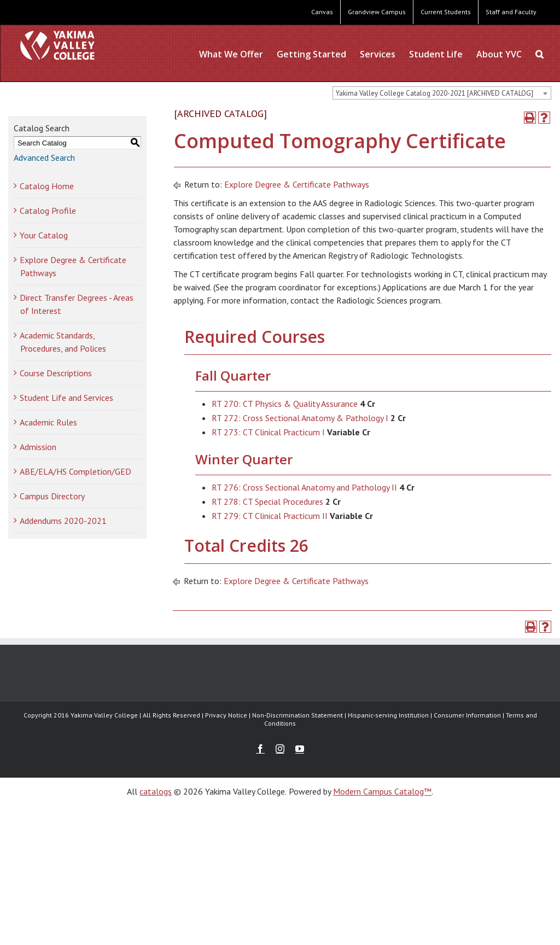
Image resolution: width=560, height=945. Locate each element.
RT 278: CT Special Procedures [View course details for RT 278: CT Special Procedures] (267, 501)
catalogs (156, 791)
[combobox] (442, 93)
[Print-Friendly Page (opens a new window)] (530, 118)
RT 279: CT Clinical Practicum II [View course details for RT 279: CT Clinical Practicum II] (270, 516)
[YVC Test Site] (57, 45)
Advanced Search (44, 157)
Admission (38, 447)
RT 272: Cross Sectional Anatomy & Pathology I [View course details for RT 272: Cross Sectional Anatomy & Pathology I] (300, 418)
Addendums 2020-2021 (63, 521)
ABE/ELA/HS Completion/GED (75, 471)
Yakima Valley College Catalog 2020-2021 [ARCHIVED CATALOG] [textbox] (434, 93)
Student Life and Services (66, 398)
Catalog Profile (48, 211)
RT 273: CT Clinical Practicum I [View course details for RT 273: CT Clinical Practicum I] (268, 432)
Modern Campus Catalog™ (382, 791)
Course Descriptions (56, 373)
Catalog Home (47, 186)
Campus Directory (52, 496)
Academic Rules (48, 422)
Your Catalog (44, 235)
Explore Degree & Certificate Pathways (297, 184)
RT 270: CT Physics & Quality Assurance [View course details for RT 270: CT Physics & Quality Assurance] (285, 404)
